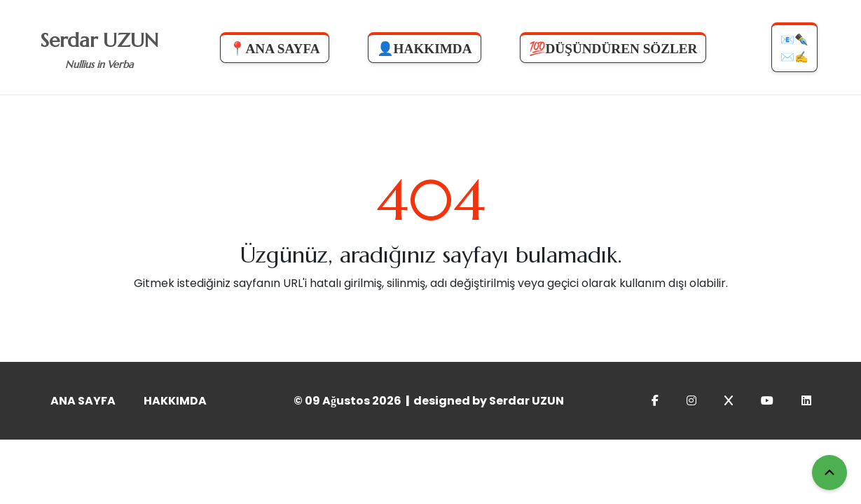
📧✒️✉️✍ (794, 48)
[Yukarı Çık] (829, 472)
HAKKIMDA (175, 401)
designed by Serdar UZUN (489, 401)
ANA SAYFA (83, 401)
